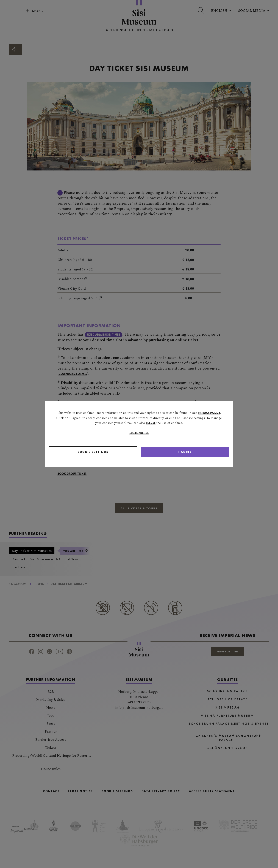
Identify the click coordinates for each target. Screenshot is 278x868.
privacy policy (209, 413)
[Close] (169, 452)
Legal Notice (139, 433)
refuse (151, 423)
